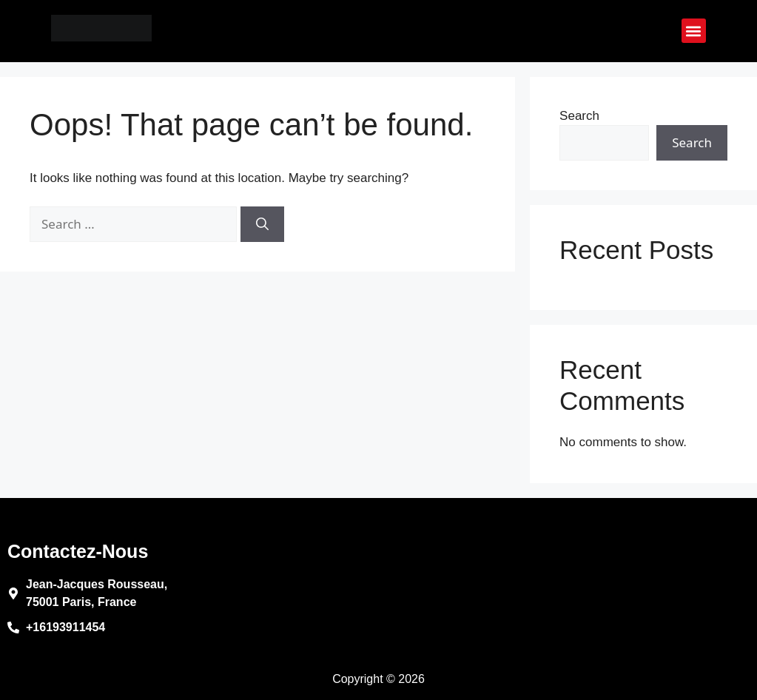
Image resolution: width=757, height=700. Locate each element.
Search (579, 116)
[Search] (262, 224)
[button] (694, 31)
